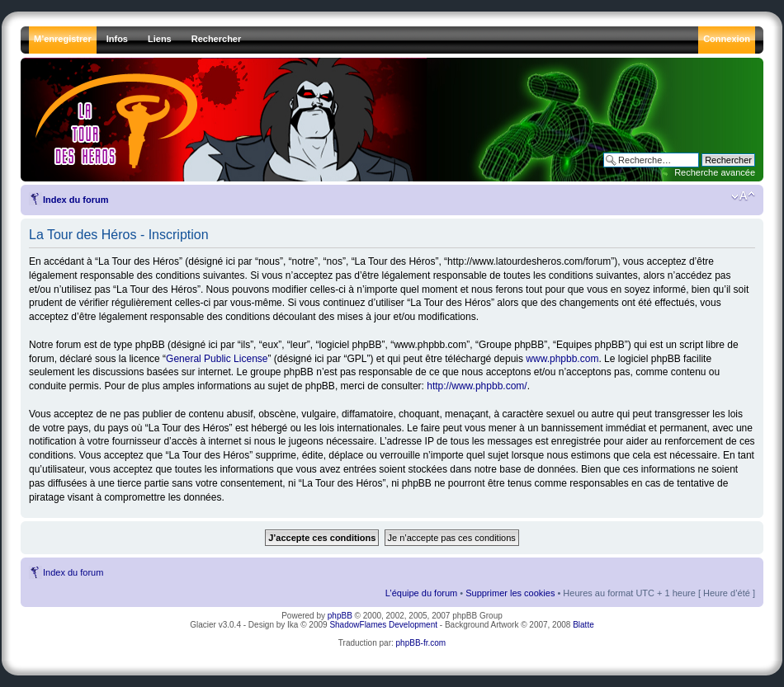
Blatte (583, 625)
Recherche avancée (715, 172)
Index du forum (76, 200)
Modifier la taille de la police (743, 196)
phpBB (340, 616)
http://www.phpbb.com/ (477, 386)
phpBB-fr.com (421, 643)
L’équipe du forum (421, 593)
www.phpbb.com (562, 359)
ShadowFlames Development (383, 625)
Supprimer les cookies (510, 593)
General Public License (217, 359)
